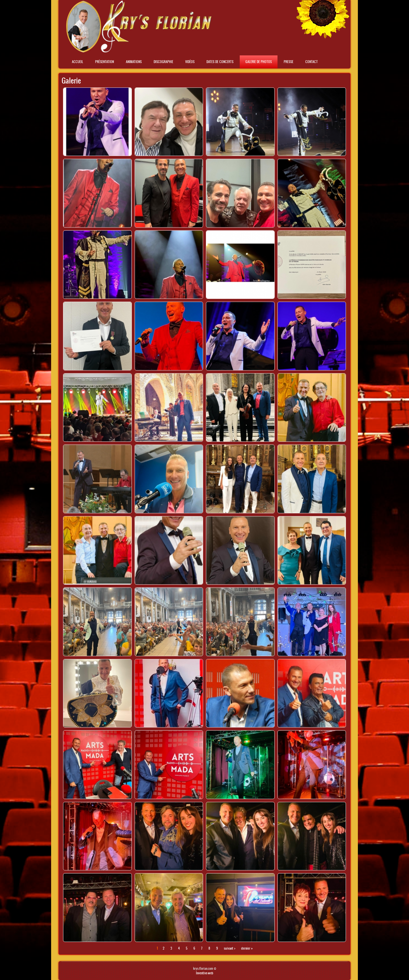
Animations (134, 62)
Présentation (105, 62)
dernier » (247, 948)
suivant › (229, 948)
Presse (289, 62)
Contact (312, 62)
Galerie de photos (259, 62)
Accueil (78, 62)
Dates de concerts (220, 62)
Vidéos (190, 62)
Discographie (163, 62)
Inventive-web (205, 973)
